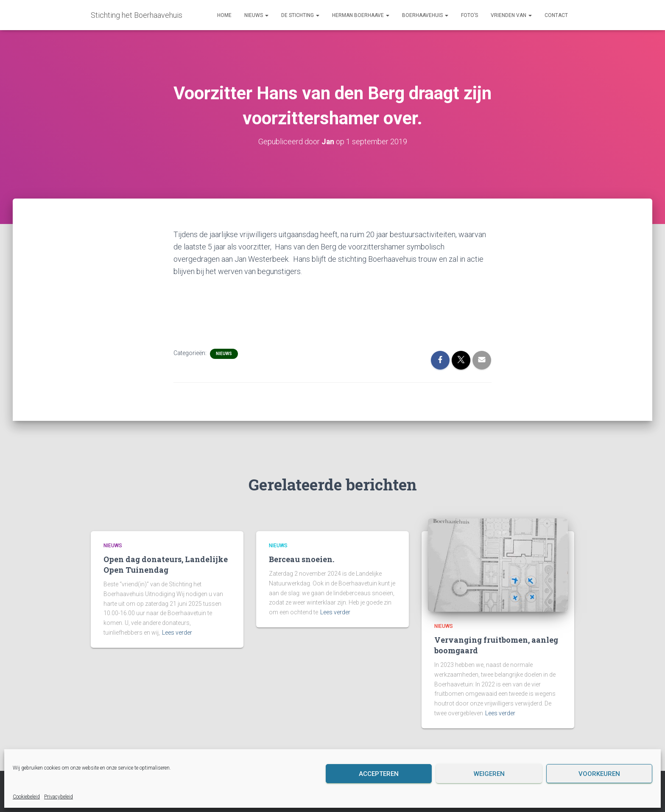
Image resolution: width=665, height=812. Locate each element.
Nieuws (256, 15)
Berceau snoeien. (302, 559)
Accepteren (379, 774)
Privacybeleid (59, 797)
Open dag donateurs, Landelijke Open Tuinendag (166, 564)
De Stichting (300, 15)
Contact (556, 15)
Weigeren (489, 774)
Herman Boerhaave (361, 15)
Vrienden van (511, 15)
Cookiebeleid (26, 797)
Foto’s (469, 15)
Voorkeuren (599, 774)
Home (224, 15)
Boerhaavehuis (425, 15)
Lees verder (177, 632)
